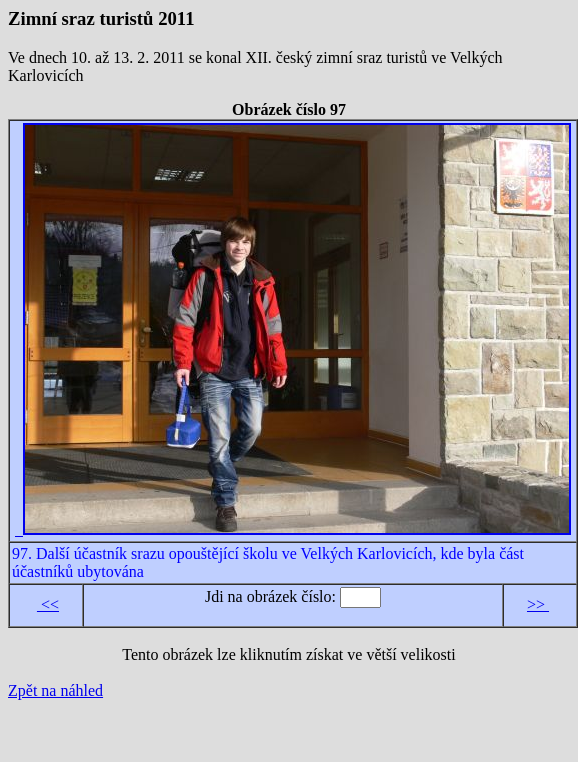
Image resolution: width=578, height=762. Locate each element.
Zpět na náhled (55, 690)
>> (538, 604)
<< (48, 604)
